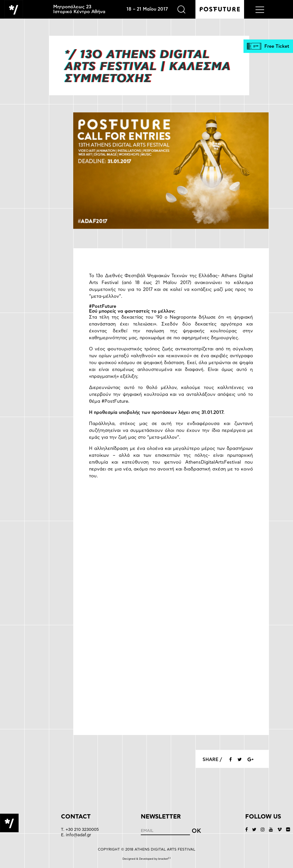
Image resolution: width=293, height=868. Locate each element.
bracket (164, 859)
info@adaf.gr (78, 835)
